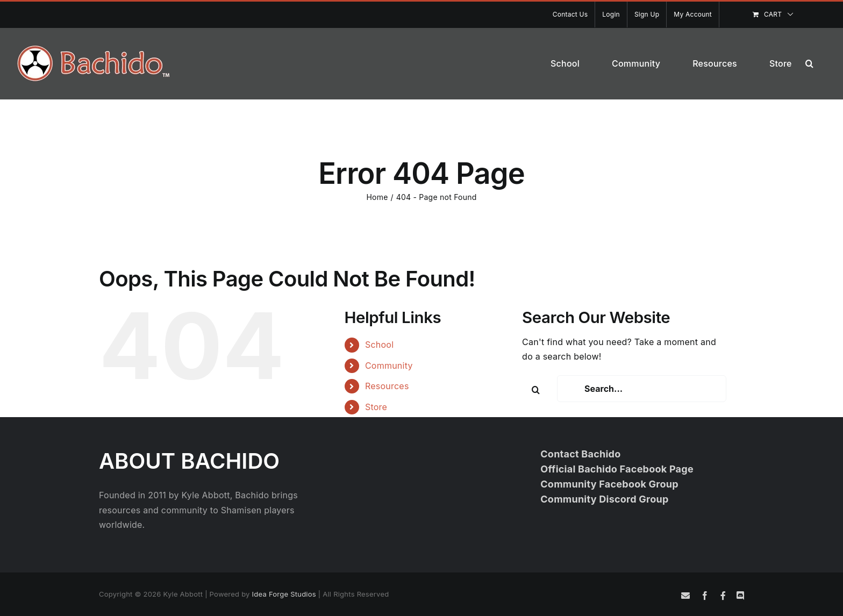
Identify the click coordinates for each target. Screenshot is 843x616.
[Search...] (642, 389)
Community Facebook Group (609, 484)
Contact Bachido (580, 454)
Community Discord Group (604, 499)
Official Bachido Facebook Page (617, 469)
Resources (387, 386)
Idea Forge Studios (284, 594)
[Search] (535, 390)
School (379, 345)
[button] (809, 63)
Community (389, 366)
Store (376, 407)
